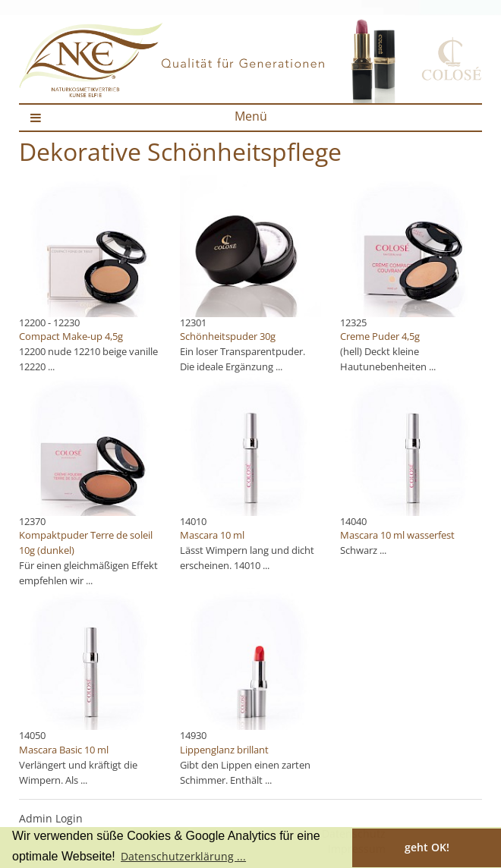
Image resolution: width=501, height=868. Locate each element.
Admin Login (51, 818)
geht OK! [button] (427, 847)
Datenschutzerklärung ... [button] (183, 856)
